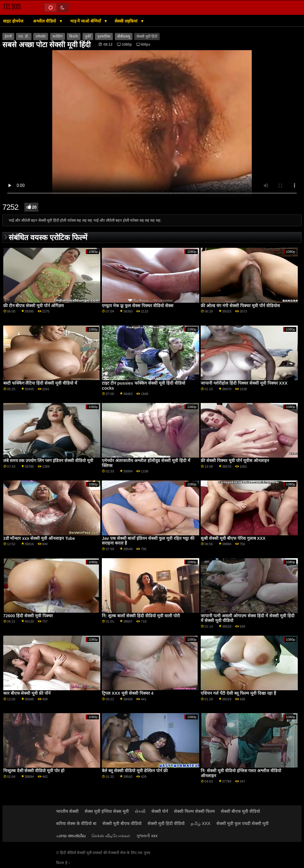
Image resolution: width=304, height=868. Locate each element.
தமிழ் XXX (201, 823)
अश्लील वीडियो (45, 21)
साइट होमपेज (13, 21)
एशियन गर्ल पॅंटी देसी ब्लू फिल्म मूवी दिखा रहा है (238, 693)
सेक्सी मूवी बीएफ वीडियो (122, 823)
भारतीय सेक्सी (67, 811)
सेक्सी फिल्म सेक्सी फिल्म (194, 811)
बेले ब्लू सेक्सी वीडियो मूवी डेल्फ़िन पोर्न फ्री (135, 771)
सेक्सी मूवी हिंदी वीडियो (166, 823)
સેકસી (140, 811)
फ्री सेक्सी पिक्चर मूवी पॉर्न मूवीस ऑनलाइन (235, 461)
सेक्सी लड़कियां (127, 21)
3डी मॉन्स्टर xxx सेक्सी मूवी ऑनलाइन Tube (39, 538)
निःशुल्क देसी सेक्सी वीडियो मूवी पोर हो (34, 771)
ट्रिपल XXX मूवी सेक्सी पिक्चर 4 (128, 693)
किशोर (74, 37)
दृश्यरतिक (104, 37)
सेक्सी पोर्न (160, 811)
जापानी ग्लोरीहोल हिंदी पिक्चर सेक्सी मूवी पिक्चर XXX (244, 383)
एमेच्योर (41, 37)
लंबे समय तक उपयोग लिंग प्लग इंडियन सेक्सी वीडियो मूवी (48, 461)
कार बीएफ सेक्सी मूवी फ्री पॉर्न (27, 693)
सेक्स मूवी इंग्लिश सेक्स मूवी (107, 811)
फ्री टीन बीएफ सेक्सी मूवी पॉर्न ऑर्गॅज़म (34, 306)
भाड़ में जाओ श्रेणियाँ (86, 21)
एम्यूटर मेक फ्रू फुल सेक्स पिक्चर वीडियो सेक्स (138, 306)
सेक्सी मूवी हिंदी (147, 37)
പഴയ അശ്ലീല (71, 836)
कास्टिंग (58, 37)
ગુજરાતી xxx (147, 836)
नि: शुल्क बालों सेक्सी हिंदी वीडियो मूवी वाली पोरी (141, 616)
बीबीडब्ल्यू (124, 37)
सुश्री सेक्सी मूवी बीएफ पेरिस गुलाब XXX (233, 538)
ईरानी (8, 37)
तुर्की (88, 37)
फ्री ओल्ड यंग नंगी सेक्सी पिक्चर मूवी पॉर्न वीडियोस (240, 306)
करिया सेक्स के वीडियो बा (76, 823)
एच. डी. (24, 37)
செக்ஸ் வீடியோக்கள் (111, 836)
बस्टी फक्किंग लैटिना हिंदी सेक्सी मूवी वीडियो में (40, 383)
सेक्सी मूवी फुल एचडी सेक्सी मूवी (243, 823)
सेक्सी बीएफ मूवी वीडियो (240, 811)
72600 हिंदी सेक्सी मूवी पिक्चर (28, 616)
